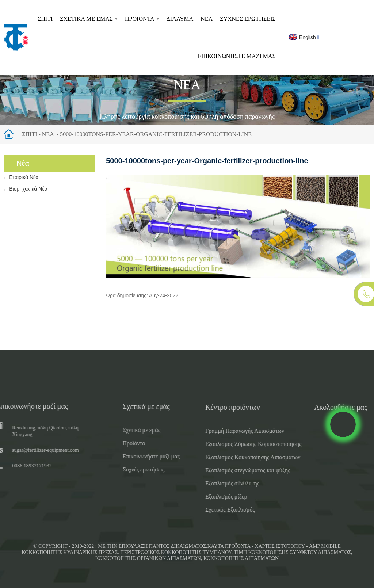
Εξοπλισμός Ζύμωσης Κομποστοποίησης (241, 444)
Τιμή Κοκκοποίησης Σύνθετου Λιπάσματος (292, 552)
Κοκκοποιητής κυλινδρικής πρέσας (70, 552)
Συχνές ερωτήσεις (248, 19)
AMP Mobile (325, 546)
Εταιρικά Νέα (24, 177)
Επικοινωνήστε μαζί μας (236, 56)
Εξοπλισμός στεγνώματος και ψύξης (235, 470)
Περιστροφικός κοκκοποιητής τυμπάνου (176, 552)
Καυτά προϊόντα (229, 546)
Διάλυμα (180, 19)
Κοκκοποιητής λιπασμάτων (241, 558)
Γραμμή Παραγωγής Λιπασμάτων (232, 431)
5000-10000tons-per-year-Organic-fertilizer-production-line (156, 134)
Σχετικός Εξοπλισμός (218, 510)
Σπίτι (45, 19)
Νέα (207, 19)
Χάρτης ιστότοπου (280, 546)
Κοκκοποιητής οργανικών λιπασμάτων (148, 558)
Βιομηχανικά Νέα (28, 189)
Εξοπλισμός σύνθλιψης (220, 483)
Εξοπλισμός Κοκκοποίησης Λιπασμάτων (240, 457)
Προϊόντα (142, 19)
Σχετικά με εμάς (89, 19)
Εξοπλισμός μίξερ (214, 497)
